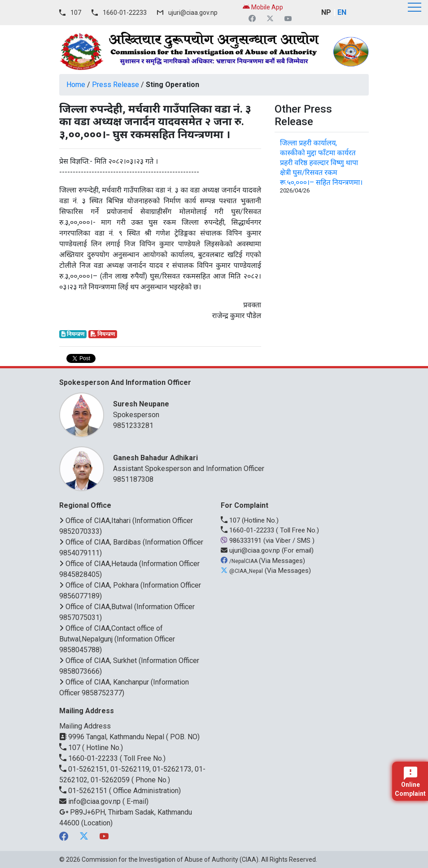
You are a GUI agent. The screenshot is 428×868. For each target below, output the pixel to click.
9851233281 (133, 425)
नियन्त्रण (73, 334)
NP (326, 12)
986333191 (242, 541)
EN (342, 12)
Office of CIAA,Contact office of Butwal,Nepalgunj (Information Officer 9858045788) (117, 639)
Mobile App (263, 7)
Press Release (116, 85)
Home (76, 85)
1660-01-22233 (125, 13)
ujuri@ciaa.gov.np (193, 13)
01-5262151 (84, 791)
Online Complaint (410, 782)
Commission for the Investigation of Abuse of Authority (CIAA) (170, 859)
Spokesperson (236, 409)
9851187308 (133, 479)
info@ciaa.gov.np (91, 801)
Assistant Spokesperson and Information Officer (236, 463)
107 (76, 13)
